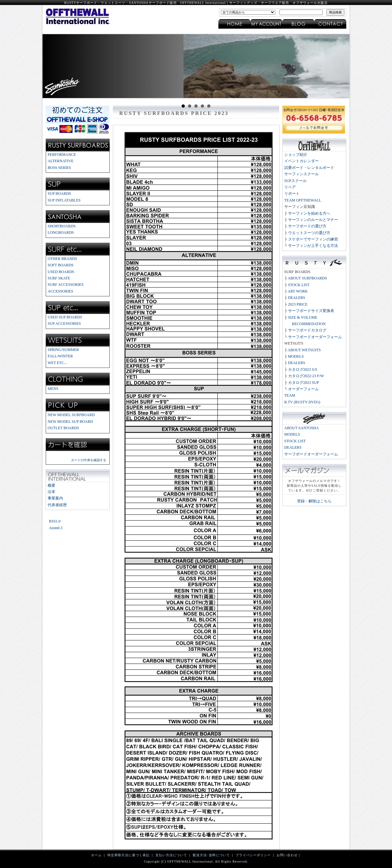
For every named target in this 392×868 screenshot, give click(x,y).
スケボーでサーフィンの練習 (313, 239)
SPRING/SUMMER (63, 350)
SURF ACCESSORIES (66, 285)
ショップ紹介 (296, 155)
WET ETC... (57, 363)
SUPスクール (295, 181)
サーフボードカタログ (307, 330)
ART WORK (298, 291)
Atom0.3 (56, 528)
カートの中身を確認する (89, 460)
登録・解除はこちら (314, 501)
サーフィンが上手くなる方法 (313, 246)
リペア (290, 187)
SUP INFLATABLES (64, 200)
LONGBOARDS (61, 232)
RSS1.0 (55, 521)
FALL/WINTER (60, 356)
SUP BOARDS (59, 194)
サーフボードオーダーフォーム (315, 337)
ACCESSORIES (60, 291)
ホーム (96, 855)
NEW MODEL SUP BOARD (70, 422)
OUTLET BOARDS (63, 428)
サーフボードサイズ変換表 (311, 311)
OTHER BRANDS (62, 259)
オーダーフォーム (303, 389)
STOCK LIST (299, 285)
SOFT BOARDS (61, 265)
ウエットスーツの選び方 (309, 233)
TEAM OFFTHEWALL (303, 200)
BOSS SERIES (59, 168)
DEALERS (297, 298)
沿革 (51, 492)
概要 (51, 485)
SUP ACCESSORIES (64, 324)
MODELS (296, 356)
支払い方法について (171, 855)
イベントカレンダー (302, 161)
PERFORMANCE (62, 155)
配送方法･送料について (211, 855)
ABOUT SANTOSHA (302, 428)
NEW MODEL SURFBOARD (71, 415)
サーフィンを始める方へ (309, 213)
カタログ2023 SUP (304, 383)
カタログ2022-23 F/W (306, 376)
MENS (53, 389)
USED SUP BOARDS (65, 317)
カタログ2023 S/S (303, 369)
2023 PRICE (298, 304)
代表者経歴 (57, 505)
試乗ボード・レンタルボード (309, 168)
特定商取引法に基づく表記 (129, 855)
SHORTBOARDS (62, 226)
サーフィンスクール (302, 174)
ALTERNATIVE (61, 161)
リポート (292, 194)
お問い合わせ (287, 855)
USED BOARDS (61, 272)
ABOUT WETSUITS (304, 350)
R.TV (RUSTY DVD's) (302, 402)
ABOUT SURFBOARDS (307, 278)
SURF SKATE (59, 278)
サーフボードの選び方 (307, 226)
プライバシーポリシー (253, 855)
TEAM (290, 395)
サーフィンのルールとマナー (313, 220)
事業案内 (55, 498)
